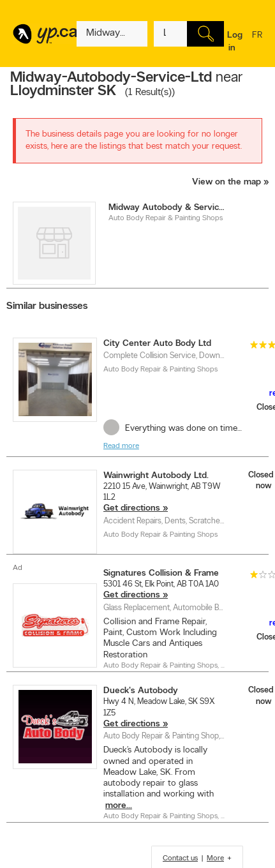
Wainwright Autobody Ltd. (156, 476)
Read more (121, 446)
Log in (235, 42)
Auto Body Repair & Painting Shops (166, 218)
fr (257, 43)
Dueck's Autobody (141, 691)
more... (119, 806)
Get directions (132, 508)
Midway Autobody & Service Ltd (167, 208)
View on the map (227, 182)
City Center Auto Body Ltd (157, 344)
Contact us (180, 858)
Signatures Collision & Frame (161, 573)
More (215, 858)
